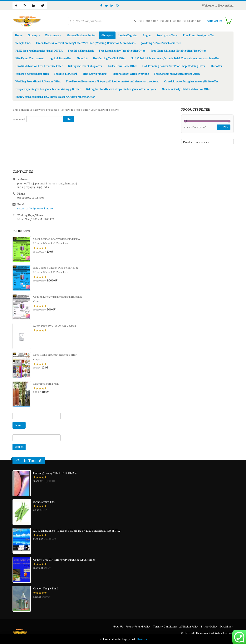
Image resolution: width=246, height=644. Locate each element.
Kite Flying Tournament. (30, 59)
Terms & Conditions (165, 627)
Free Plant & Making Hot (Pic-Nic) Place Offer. (178, 51)
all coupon (107, 35)
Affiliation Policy (189, 627)
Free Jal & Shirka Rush (81, 51)
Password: (37, 119)
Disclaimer (226, 627)
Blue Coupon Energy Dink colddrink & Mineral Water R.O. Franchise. (56, 270)
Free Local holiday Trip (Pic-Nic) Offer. (122, 51)
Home (19, 35)
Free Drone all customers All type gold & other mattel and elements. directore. (112, 82)
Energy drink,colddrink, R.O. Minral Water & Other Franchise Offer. (55, 97)
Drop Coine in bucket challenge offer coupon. (55, 357)
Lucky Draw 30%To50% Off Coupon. (55, 326)
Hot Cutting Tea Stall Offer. (109, 59)
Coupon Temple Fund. (46, 588)
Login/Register (128, 35)
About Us (82, 59)
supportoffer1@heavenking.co (35, 209)
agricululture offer (61, 59)
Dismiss (142, 639)
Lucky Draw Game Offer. (122, 66)
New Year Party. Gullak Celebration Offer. (186, 89)
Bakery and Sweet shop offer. (85, 66)
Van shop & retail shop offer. (32, 74)
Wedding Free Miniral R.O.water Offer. (38, 82)
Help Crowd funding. (95, 74)
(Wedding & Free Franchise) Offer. (161, 43)
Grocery (33, 35)
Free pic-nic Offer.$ (66, 74)
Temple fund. (23, 43)
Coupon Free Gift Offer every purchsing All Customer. (64, 560)
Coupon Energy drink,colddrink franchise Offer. (58, 299)
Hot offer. (217, 66)
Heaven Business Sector (81, 35)
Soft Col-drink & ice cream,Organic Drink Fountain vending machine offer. (175, 59)
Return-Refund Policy (138, 627)
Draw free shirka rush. (46, 384)
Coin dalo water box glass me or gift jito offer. (191, 82)
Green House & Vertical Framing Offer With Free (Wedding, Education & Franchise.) (86, 43)
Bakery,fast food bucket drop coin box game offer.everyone (121, 89)
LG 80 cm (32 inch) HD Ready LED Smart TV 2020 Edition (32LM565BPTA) (77, 531)
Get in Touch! (29, 461)
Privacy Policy (209, 627)
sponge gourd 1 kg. (44, 502)
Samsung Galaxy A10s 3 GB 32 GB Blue (55, 473)
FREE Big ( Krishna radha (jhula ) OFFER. (39, 51)
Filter (224, 127)
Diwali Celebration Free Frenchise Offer (39, 66)
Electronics (52, 35)
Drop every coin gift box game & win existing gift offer (48, 89)
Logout (147, 35)
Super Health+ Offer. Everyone (131, 74)
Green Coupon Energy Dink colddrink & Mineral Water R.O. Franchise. (57, 241)
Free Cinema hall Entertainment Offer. (177, 74)
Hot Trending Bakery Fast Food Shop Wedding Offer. (174, 66)
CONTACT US (214, 21)
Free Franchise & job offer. (199, 35)
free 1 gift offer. (166, 35)
